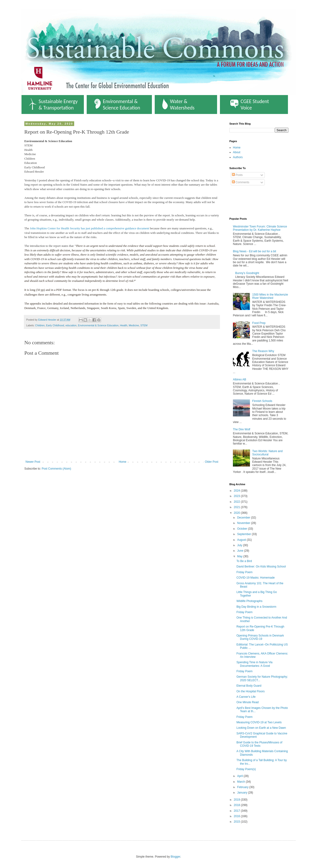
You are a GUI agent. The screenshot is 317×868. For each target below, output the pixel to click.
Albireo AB (240, 379)
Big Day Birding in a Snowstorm (256, 607)
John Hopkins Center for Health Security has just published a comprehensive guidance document (89, 228)
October (243, 529)
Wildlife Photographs (249, 601)
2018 (237, 805)
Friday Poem (244, 572)
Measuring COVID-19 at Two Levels (259, 722)
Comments (241, 182)
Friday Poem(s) (246, 769)
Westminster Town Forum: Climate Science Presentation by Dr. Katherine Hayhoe (260, 228)
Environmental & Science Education (117, 105)
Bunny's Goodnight (247, 273)
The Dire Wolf (242, 429)
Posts (237, 175)
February (243, 787)
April (240, 776)
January (243, 793)
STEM (144, 325)
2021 (237, 507)
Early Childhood (55, 325)
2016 (237, 816)
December (244, 518)
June (241, 551)
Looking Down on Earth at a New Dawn (261, 728)
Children (40, 325)
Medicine (134, 325)
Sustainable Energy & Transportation (53, 105)
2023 (237, 496)
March (242, 782)
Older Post (212, 462)
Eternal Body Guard (249, 686)
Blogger (175, 857)
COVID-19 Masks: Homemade (256, 578)
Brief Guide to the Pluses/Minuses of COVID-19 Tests (259, 744)
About (237, 152)
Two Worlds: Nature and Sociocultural (268, 453)
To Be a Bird (244, 561)
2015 (237, 822)
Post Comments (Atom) (56, 469)
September (244, 534)
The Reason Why (263, 351)
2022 (237, 502)
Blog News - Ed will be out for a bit (255, 251)
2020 (237, 513)
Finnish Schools (262, 401)
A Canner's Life (246, 697)
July (240, 545)
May (240, 556)
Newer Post (33, 462)
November (244, 523)
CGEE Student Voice (250, 105)
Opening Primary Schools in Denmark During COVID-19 (260, 637)
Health (124, 325)
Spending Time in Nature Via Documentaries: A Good (255, 664)
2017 (237, 811)
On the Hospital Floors (251, 691)
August (242, 540)
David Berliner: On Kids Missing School (261, 567)
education (71, 325)
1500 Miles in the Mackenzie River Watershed (270, 296)
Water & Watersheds (178, 105)
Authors (238, 157)
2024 (237, 491)
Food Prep (259, 323)
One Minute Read (248, 702)
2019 (237, 800)
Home (123, 462)
